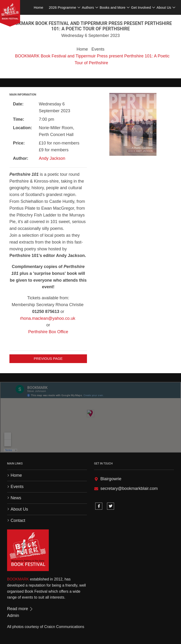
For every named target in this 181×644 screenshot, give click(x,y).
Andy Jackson (52, 158)
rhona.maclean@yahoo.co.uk (48, 318)
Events (98, 49)
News (16, 498)
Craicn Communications (64, 627)
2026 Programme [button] (62, 7)
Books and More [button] (113, 7)
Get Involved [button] (141, 7)
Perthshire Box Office (48, 332)
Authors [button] (88, 7)
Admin (13, 616)
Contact (18, 520)
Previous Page (48, 358)
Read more (20, 609)
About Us (19, 509)
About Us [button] (164, 7)
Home (82, 49)
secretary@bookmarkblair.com (129, 488)
